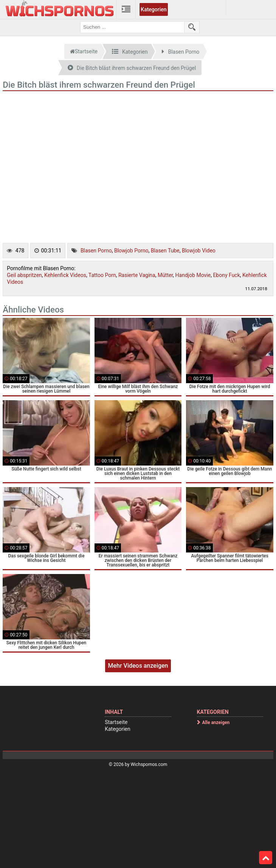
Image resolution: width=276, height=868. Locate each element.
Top (266, 858)
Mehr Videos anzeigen (138, 666)
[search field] (132, 27)
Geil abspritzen (24, 275)
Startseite (116, 722)
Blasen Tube (165, 251)
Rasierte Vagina (137, 275)
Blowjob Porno (131, 251)
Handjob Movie (193, 275)
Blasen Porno (96, 251)
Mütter (165, 275)
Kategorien (154, 9)
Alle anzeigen (216, 723)
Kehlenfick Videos (65, 275)
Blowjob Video (199, 251)
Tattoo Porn (102, 275)
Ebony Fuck (226, 275)
